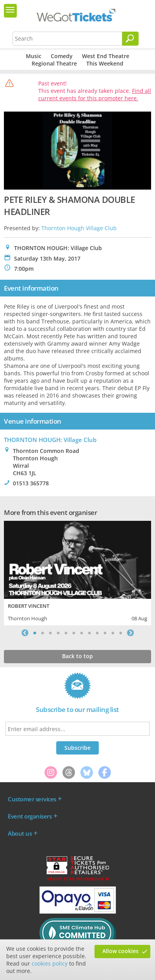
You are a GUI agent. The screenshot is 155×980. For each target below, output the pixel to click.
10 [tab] (105, 633)
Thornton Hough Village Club (79, 228)
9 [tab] (97, 633)
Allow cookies (120, 951)
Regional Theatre (54, 63)
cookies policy (50, 963)
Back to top (77, 656)
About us (20, 833)
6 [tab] (74, 633)
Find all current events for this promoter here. (95, 94)
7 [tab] (82, 633)
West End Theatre (106, 56)
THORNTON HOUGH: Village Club (50, 440)
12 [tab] (121, 633)
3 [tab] (50, 633)
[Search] (130, 39)
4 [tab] (58, 633)
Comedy (62, 56)
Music (34, 56)
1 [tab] (35, 633)
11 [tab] (113, 633)
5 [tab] (66, 633)
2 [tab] (43, 633)
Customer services (32, 799)
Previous (25, 633)
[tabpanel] (77, 572)
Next (130, 633)
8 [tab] (89, 633)
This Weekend (105, 63)
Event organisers (30, 816)
